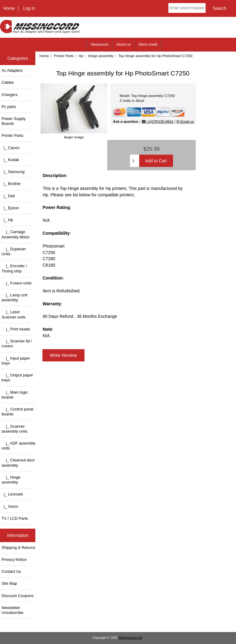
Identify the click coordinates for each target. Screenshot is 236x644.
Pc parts (9, 107)
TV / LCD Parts (15, 518)
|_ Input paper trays (16, 361)
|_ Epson (10, 208)
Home (9, 8)
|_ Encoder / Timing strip (14, 268)
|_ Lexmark (12, 494)
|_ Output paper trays (17, 378)
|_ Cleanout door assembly (18, 463)
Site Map (9, 583)
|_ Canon (11, 148)
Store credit (148, 44)
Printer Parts (64, 56)
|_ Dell (8, 196)
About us (123, 44)
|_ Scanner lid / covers (17, 343)
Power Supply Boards (14, 121)
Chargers (10, 95)
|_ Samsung (13, 172)
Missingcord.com (131, 638)
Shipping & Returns (18, 548)
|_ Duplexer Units (14, 251)
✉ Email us (185, 121)
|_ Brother (11, 184)
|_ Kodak (10, 160)
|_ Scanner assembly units (14, 429)
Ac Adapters (12, 70)
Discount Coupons (18, 596)
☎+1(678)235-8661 (157, 121)
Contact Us (11, 571)
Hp (81, 56)
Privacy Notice (14, 559)
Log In (29, 8)
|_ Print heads (16, 329)
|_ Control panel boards (18, 412)
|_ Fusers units (17, 283)
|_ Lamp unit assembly (14, 297)
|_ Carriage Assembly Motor (16, 234)
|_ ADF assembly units (18, 446)
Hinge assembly (101, 56)
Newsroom (100, 44)
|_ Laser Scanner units (14, 314)
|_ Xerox (10, 506)
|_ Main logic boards (15, 395)
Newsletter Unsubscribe (12, 610)
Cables (8, 82)
